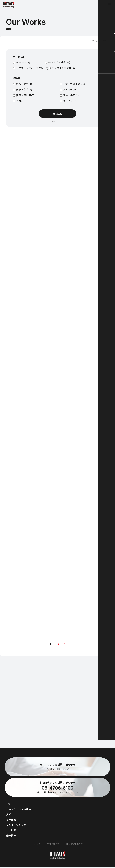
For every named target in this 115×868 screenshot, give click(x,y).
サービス (70, 101)
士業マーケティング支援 (32, 68)
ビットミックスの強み (19, 810)
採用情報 (11, 820)
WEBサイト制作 (59, 62)
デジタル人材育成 (63, 68)
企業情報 (11, 836)
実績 (9, 815)
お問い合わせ (53, 844)
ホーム (95, 41)
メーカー (70, 89)
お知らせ (36, 844)
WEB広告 (23, 62)
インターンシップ (16, 825)
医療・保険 (24, 89)
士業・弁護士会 (74, 84)
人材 (20, 101)
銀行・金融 (24, 84)
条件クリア (58, 121)
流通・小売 (71, 95)
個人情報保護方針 (74, 844)
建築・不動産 (25, 95)
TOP (9, 804)
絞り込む (58, 113)
